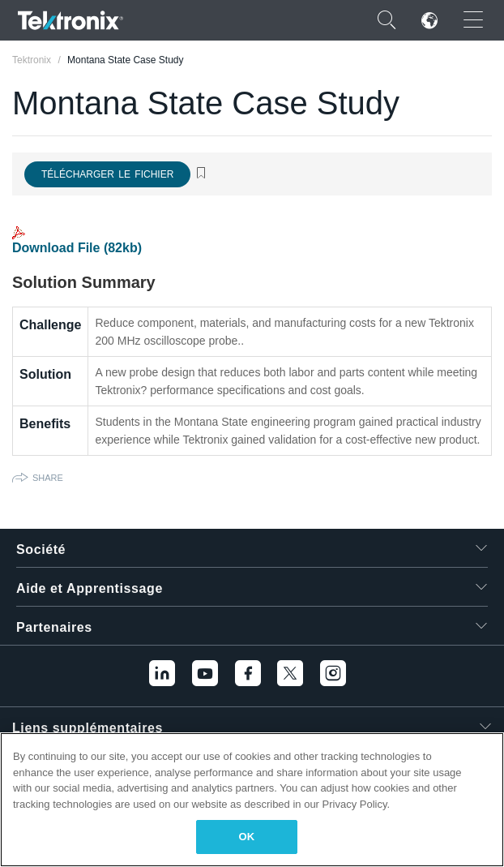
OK (247, 837)
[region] (252, 800)
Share (48, 478)
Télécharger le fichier (107, 174)
